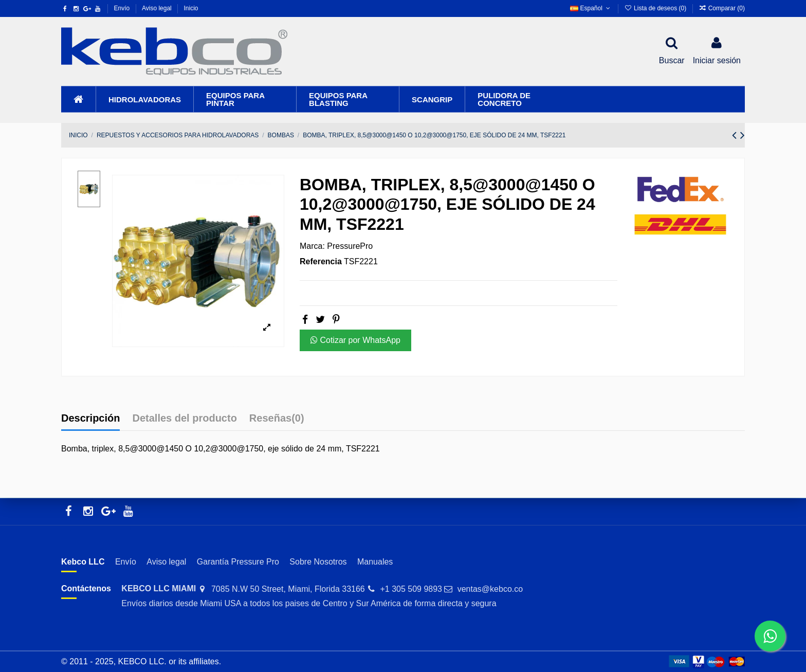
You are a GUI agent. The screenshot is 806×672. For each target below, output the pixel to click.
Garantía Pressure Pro (238, 562)
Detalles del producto (184, 418)
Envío (123, 8)
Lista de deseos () (656, 8)
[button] (144, 99)
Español (591, 8)
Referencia (321, 261)
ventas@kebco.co (490, 589)
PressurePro (350, 246)
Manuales (375, 562)
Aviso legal (158, 8)
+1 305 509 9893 (411, 589)
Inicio (191, 8)
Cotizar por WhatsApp (355, 340)
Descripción (90, 418)
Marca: (312, 246)
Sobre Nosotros (318, 562)
